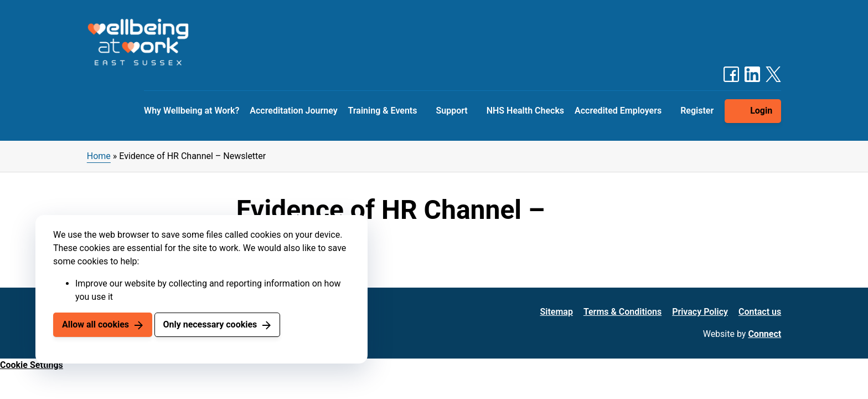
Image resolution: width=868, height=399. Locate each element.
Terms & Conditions (622, 312)
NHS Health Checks (525, 111)
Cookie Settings (32, 365)
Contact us (760, 312)
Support (451, 111)
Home (99, 156)
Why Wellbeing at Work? (192, 111)
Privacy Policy (700, 312)
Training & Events (383, 111)
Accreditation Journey (293, 111)
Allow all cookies (95, 324)
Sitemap (557, 312)
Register (697, 111)
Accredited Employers (618, 111)
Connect (764, 334)
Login (761, 111)
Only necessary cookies (210, 324)
